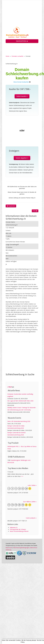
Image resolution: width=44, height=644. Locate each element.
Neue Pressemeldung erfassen (19, 531)
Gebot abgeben (22, 158)
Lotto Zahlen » (32, 485)
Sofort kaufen (22, 96)
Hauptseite (11, 206)
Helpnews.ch (14, 527)
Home (8, 56)
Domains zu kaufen (17, 56)
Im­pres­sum (9, 548)
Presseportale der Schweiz (18, 529)
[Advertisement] (22, 15)
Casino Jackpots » (31, 518)
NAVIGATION (22, 41)
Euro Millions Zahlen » (30, 502)
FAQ (35, 211)
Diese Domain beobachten (21, 82)
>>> (22, 476)
